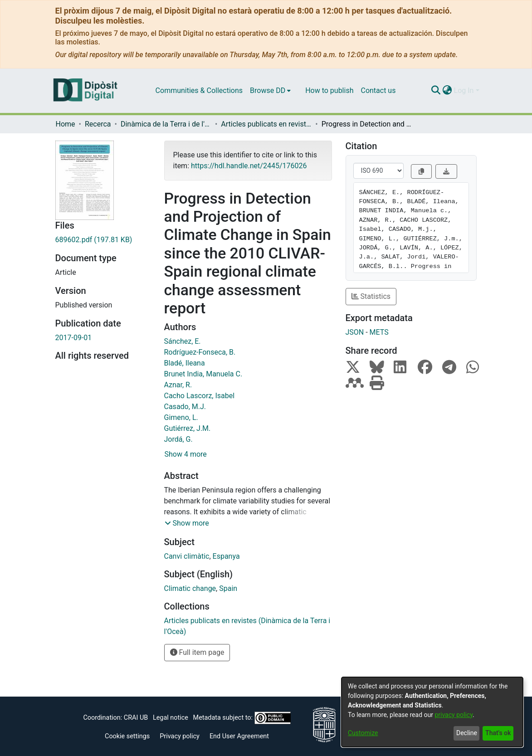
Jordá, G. (178, 439)
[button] (187, 523)
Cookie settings (127, 736)
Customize (363, 733)
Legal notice (171, 718)
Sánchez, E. (183, 341)
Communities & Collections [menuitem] (199, 90)
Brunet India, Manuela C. (203, 374)
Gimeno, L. (181, 417)
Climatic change (190, 588)
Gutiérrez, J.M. (188, 428)
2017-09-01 (74, 338)
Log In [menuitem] (464, 90)
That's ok (498, 733)
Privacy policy (180, 736)
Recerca (98, 124)
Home (66, 124)
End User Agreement (239, 736)
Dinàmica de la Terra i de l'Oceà (166, 124)
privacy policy (454, 715)
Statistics (371, 296)
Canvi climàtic (187, 556)
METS (379, 332)
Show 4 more (186, 454)
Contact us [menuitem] (378, 90)
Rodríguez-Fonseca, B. (200, 352)
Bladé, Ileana (185, 363)
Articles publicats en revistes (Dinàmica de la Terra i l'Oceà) (266, 124)
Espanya (226, 556)
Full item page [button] (197, 652)
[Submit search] (436, 91)
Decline (467, 733)
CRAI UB (136, 718)
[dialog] (432, 712)
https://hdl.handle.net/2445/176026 (249, 166)
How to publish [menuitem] (329, 90)
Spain (228, 588)
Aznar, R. (178, 385)
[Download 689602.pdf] (103, 240)
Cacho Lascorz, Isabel (200, 396)
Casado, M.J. (185, 407)
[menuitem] (270, 91)
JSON (355, 332)
